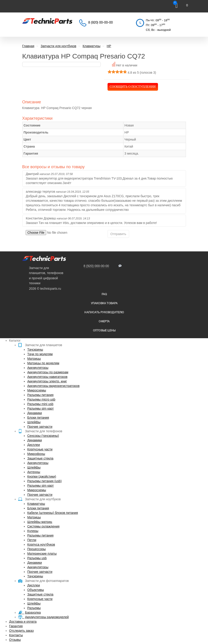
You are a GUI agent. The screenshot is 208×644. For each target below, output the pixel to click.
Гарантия (16, 626)
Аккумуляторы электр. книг (47, 381)
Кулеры (33, 531)
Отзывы (15, 640)
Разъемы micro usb (41, 399)
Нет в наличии (127, 65)
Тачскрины (35, 350)
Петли (32, 540)
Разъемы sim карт (41, 408)
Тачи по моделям (40, 354)
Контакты (16, 635)
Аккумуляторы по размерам (48, 372)
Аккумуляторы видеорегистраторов (53, 386)
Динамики (35, 413)
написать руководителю (104, 312)
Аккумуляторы (38, 368)
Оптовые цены (104, 331)
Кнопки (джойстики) (42, 476)
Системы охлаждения (43, 526)
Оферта (104, 322)
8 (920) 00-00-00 (100, 23)
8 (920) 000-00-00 (96, 266)
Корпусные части (40, 449)
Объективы (36, 590)
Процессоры (36, 549)
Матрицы (34, 359)
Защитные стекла (40, 458)
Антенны (34, 472)
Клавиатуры (36, 504)
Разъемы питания (40, 395)
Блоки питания (38, 418)
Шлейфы (34, 422)
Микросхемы (37, 390)
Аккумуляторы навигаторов (47, 377)
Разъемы (34, 608)
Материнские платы (42, 554)
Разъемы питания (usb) (44, 481)
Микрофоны (36, 454)
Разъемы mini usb (40, 404)
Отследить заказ (21, 631)
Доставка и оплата (23, 622)
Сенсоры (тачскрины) (43, 436)
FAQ (104, 294)
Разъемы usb (37, 558)
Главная (28, 46)
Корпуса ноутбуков (41, 544)
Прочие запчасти (40, 427)
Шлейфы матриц (40, 522)
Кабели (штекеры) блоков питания (53, 513)
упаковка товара (104, 303)
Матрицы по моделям (43, 363)
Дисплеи (34, 445)
